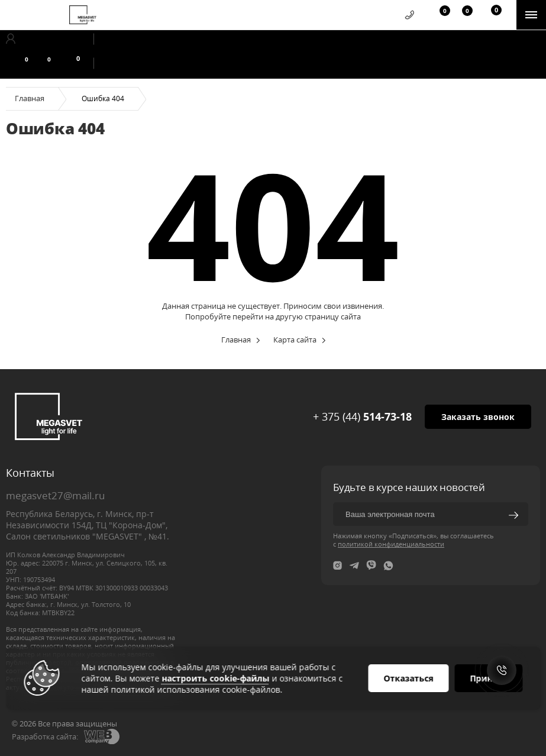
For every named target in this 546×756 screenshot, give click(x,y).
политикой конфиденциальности (391, 544)
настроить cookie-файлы (215, 678)
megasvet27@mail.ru (55, 495)
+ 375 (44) (362, 416)
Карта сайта (295, 340)
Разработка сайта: (45, 736)
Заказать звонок (478, 417)
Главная (30, 98)
